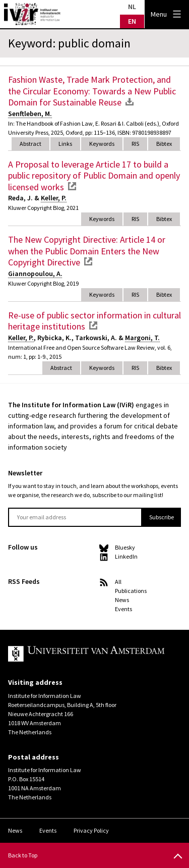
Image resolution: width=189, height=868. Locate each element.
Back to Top (23, 855)
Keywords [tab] (102, 144)
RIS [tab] (135, 144)
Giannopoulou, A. (35, 274)
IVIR (32, 14)
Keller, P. (54, 198)
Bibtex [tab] (164, 144)
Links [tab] (65, 144)
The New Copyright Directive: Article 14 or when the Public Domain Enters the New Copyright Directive (87, 251)
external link (72, 186)
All (118, 582)
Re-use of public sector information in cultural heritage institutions (94, 321)
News (122, 600)
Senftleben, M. (30, 114)
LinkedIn (126, 556)
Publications (131, 591)
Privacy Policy (91, 830)
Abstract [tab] (30, 144)
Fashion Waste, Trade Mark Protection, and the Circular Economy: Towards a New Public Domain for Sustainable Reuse (92, 91)
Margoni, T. (142, 338)
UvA (86, 654)
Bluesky (125, 547)
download (130, 101)
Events (123, 609)
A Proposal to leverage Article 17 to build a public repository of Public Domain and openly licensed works (94, 176)
